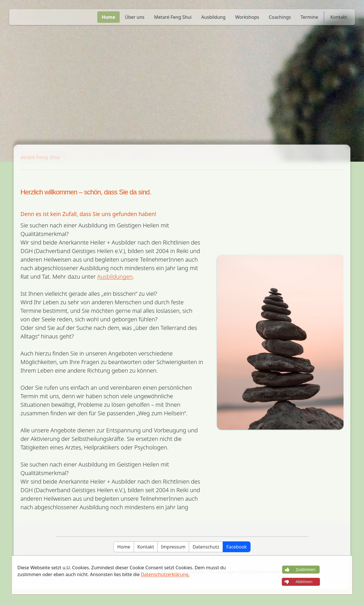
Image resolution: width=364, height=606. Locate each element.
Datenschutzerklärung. (165, 574)
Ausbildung (213, 17)
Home (108, 17)
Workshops (247, 17)
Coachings (280, 17)
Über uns (135, 17)
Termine (309, 17)
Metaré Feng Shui (173, 17)
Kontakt (339, 17)
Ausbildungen (115, 277)
